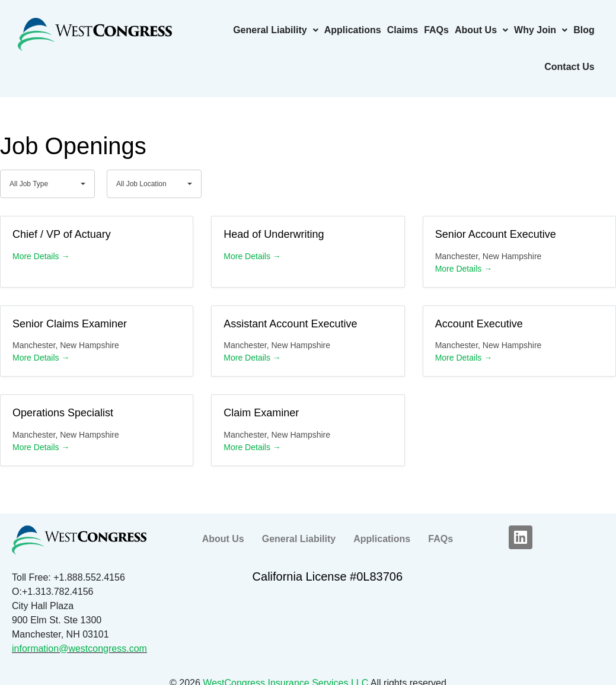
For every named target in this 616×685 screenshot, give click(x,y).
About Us (481, 30)
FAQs (436, 30)
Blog (584, 30)
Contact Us (569, 67)
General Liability (275, 30)
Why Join (541, 30)
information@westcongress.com (79, 649)
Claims (403, 30)
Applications (353, 30)
